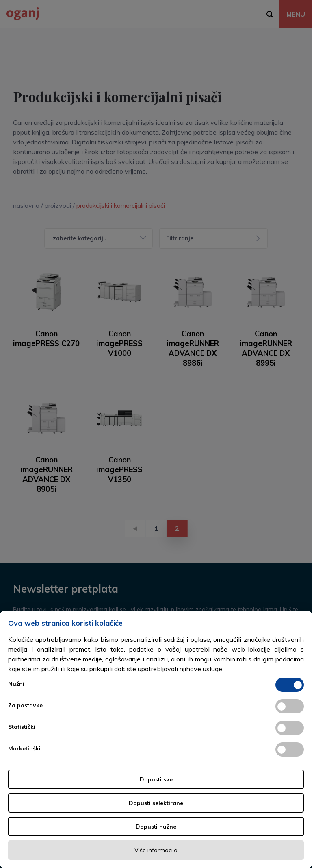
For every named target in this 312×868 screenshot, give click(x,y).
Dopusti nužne (156, 827)
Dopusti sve (156, 779)
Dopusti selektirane (156, 803)
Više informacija (156, 850)
